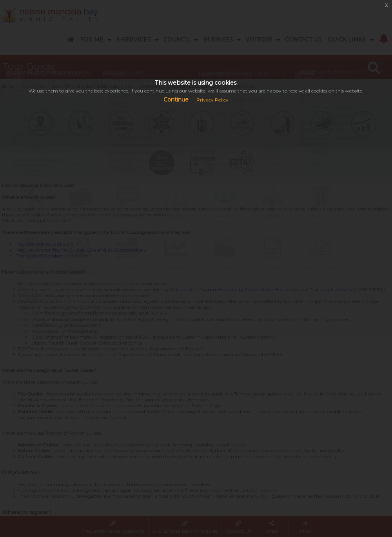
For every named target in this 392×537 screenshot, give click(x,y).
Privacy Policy (212, 100)
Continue (176, 100)
